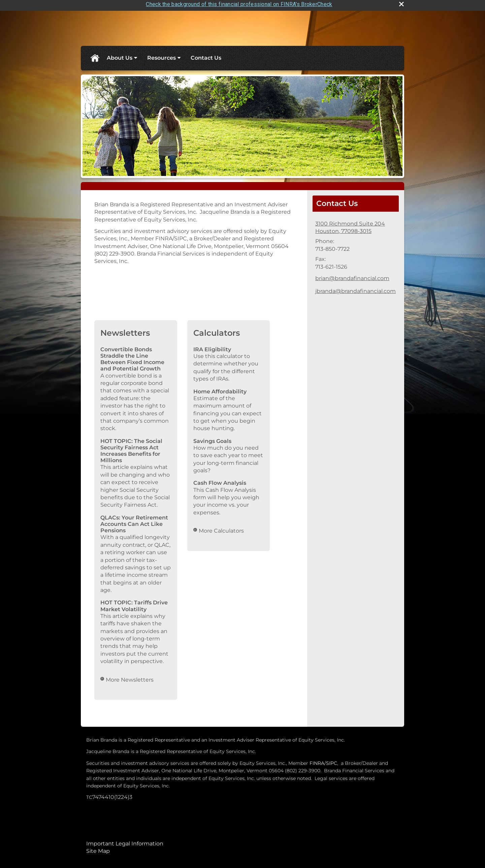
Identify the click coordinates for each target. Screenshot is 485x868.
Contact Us (206, 55)
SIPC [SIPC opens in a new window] (332, 760)
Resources (161, 55)
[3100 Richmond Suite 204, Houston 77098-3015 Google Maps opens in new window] (350, 225)
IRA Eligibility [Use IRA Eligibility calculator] (212, 347)
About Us (120, 55)
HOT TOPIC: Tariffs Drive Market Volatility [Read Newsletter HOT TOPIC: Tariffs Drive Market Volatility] (134, 603)
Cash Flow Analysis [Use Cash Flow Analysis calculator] (220, 481)
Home (95, 56)
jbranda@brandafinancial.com (355, 289)
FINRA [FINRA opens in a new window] (317, 760)
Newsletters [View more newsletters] (125, 331)
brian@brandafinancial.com (352, 276)
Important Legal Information (125, 841)
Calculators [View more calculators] (217, 331)
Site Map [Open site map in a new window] (98, 849)
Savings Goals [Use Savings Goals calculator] (212, 438)
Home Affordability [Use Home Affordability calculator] (220, 389)
